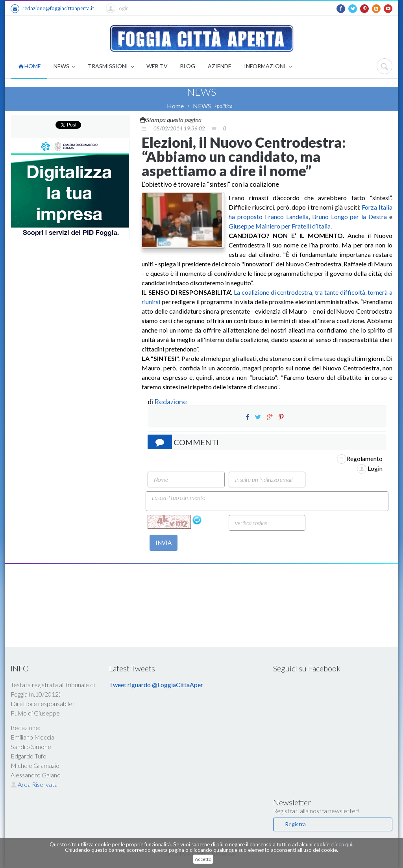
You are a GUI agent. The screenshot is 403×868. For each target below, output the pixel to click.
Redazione (171, 401)
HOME (30, 66)
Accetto (203, 859)
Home (175, 106)
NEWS (64, 67)
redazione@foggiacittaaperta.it (52, 9)
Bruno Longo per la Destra (349, 217)
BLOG (188, 66)
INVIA (164, 543)
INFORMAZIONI (268, 67)
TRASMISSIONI (111, 67)
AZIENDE (220, 66)
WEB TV (157, 66)
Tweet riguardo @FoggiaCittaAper (156, 685)
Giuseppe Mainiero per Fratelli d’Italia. (280, 226)
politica (225, 106)
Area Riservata (34, 784)
